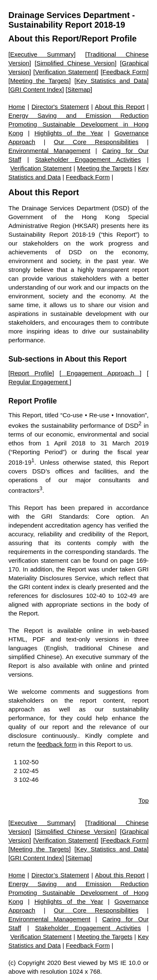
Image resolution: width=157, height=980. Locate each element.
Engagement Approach (100, 373)
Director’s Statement (60, 875)
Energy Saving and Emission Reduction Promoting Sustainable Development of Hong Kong (78, 893)
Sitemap (79, 89)
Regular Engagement (39, 382)
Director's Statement (60, 107)
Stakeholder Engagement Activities (88, 159)
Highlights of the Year (69, 133)
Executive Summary (42, 54)
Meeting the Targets (40, 81)
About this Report (44, 39)
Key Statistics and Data (112, 81)
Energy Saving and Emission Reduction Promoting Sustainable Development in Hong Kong (78, 124)
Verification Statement (66, 72)
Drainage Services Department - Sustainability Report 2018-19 (72, 20)
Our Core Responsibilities (96, 142)
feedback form (57, 744)
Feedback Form (125, 72)
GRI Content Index (36, 89)
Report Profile (31, 373)
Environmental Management (49, 151)
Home (17, 107)
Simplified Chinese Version (76, 63)
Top (144, 800)
